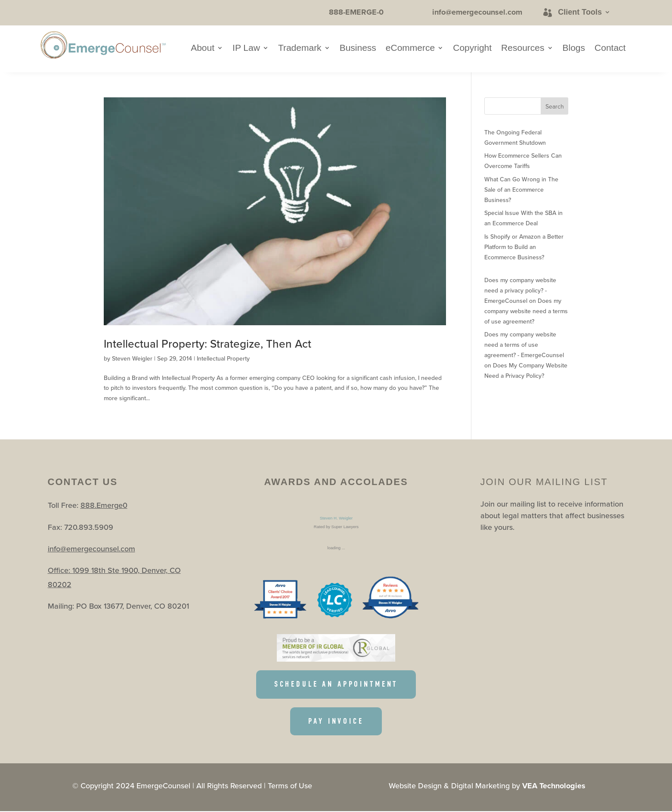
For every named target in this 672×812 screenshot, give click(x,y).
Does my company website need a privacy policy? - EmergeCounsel (520, 290)
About (203, 49)
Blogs (574, 49)
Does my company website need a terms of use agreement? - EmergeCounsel (524, 345)
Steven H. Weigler (336, 518)
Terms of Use (290, 786)
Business (358, 49)
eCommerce (410, 49)
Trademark (300, 49)
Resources (523, 49)
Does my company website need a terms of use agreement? (526, 311)
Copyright (472, 49)
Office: (60, 570)
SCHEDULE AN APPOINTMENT (336, 684)
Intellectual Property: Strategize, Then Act (207, 344)
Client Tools (580, 12)
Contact (610, 49)
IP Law (246, 49)
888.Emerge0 (104, 505)
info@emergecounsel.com (91, 549)
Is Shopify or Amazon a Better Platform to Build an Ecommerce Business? (524, 247)
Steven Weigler (132, 358)
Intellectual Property (223, 358)
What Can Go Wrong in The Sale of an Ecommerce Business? (521, 190)
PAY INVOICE (336, 722)
